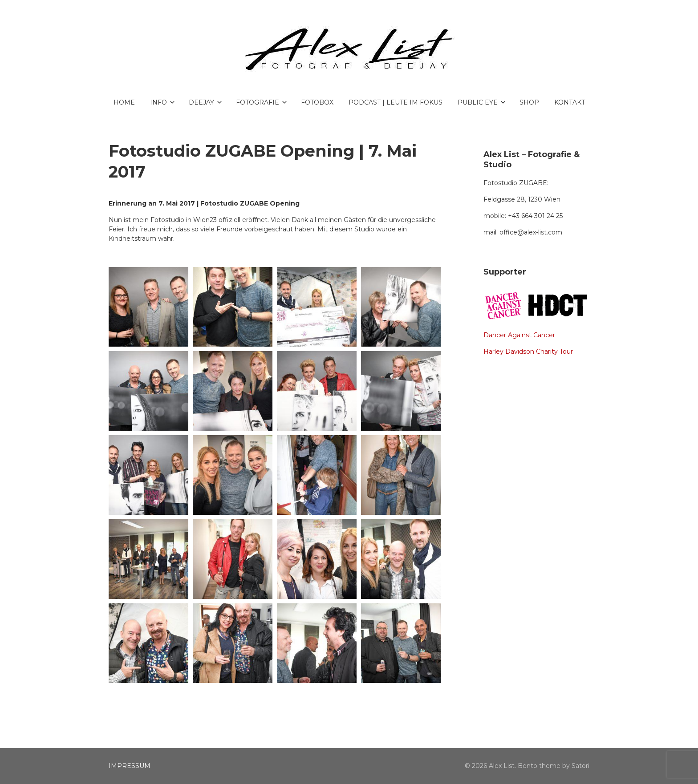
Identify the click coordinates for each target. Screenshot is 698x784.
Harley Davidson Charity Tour (528, 352)
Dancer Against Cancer (519, 335)
